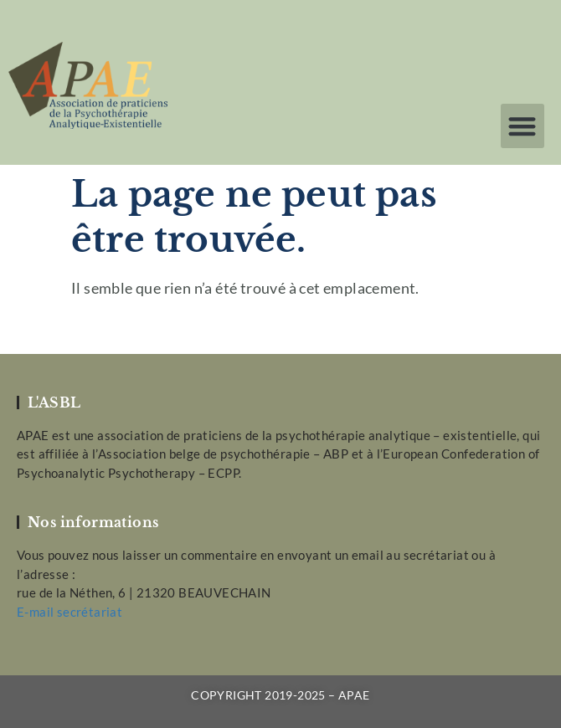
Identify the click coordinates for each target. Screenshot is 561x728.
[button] (523, 126)
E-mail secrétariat (69, 612)
